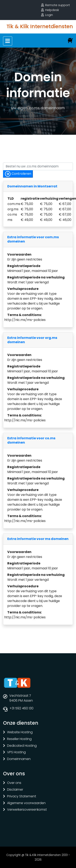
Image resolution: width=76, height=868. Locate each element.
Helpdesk (52, 10)
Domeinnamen (19, 759)
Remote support (58, 5)
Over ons (14, 783)
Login (49, 15)
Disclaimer (15, 790)
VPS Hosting (16, 752)
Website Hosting (20, 732)
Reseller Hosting (19, 739)
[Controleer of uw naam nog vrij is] (38, 166)
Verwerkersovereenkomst (27, 810)
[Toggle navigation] (8, 41)
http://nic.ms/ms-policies (25, 320)
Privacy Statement (22, 796)
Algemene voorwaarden (26, 803)
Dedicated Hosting (22, 746)
